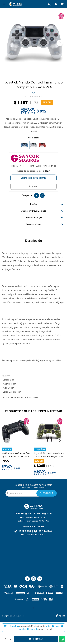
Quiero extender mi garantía (33, 178)
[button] (49, 4)
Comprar (38, 639)
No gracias (33, 186)
